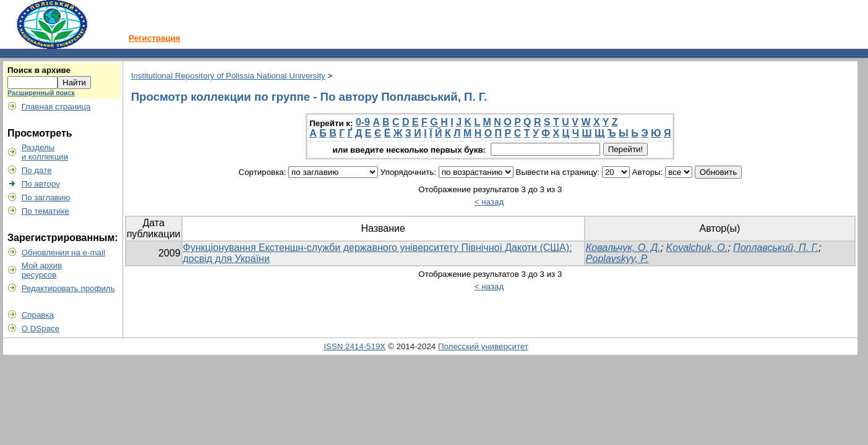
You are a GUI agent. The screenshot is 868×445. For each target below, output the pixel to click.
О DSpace (41, 328)
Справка (38, 315)
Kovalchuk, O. (697, 248)
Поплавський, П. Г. (776, 248)
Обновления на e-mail (63, 252)
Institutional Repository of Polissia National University (228, 76)
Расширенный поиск (41, 93)
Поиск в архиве (39, 70)
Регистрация (154, 38)
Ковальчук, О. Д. (623, 248)
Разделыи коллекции (45, 152)
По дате (37, 170)
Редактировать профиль (68, 288)
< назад (489, 202)
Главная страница (56, 107)
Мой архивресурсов (42, 270)
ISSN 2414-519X (355, 346)
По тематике (45, 211)
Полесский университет (483, 346)
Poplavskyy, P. (617, 259)
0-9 (363, 122)
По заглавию (46, 197)
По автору (41, 184)
